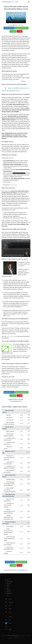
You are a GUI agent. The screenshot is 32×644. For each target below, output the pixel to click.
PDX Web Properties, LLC (14, 636)
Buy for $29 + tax (9, 28)
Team (13, 31)
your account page (11, 336)
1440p (28, 344)
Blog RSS (7, 592)
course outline (13, 185)
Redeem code (8, 583)
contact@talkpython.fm (16, 401)
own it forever (21, 25)
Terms (7, 588)
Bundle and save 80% (22, 28)
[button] (29, 2)
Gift (20, 31)
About (7, 595)
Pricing (7, 580)
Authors (7, 585)
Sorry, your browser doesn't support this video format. (16, 18)
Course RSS (8, 590)
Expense (9, 581)
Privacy (7, 587)
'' (10, 2)
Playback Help (8, 594)
